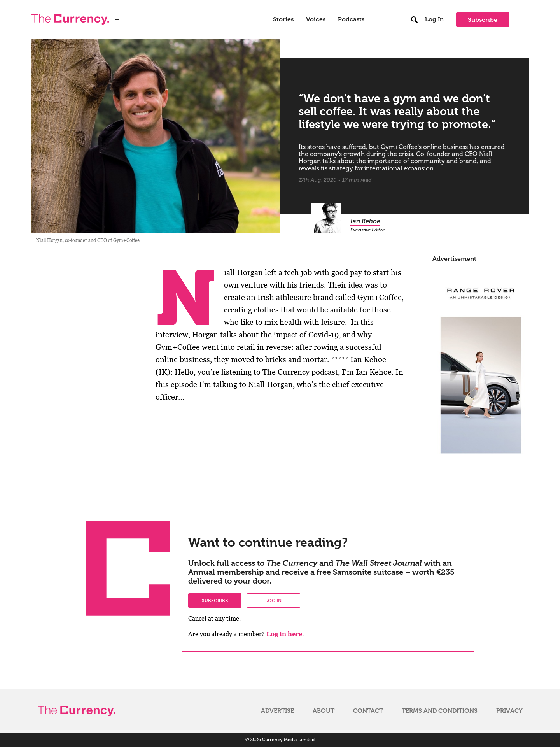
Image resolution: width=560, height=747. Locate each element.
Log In (434, 19)
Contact (368, 711)
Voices (316, 19)
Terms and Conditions (440, 711)
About (324, 711)
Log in (273, 600)
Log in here (284, 634)
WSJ (129, 17)
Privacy (509, 711)
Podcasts (351, 19)
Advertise (277, 711)
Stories (283, 19)
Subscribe (483, 20)
